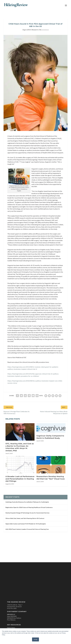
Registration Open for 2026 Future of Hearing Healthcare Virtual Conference (29, 507)
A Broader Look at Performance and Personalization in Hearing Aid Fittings (20, 479)
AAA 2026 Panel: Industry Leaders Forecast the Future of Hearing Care (27, 529)
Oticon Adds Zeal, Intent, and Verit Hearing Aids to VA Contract (25, 518)
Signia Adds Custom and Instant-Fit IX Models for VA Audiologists (26, 524)
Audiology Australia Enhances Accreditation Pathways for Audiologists (27, 502)
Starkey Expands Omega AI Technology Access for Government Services (27, 513)
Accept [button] (36, 639)
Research (35, 30)
